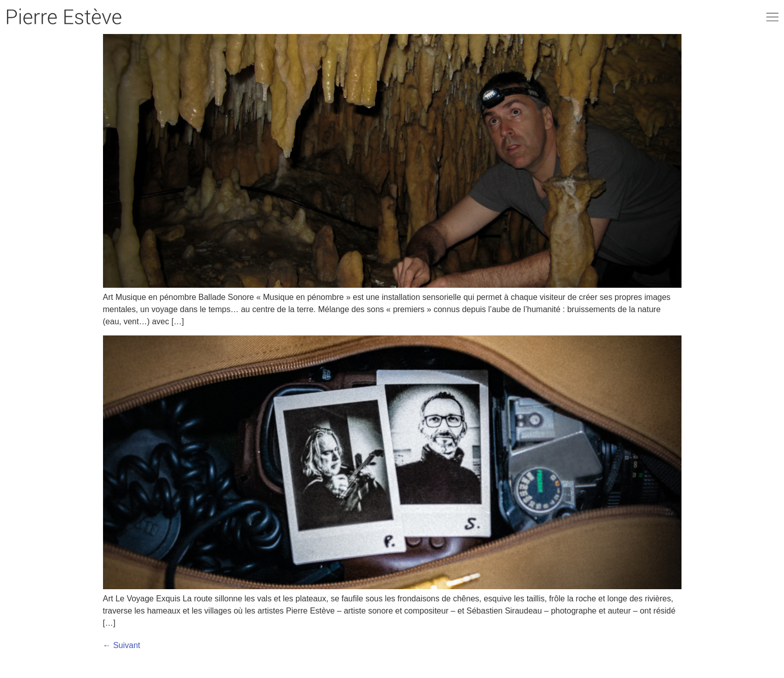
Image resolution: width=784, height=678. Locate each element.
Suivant (122, 645)
